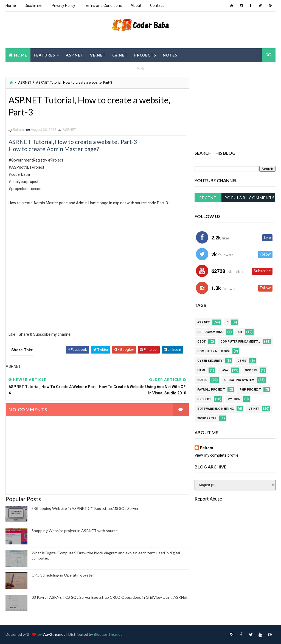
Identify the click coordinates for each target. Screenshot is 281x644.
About (136, 5)
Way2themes (54, 634)
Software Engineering (216, 409)
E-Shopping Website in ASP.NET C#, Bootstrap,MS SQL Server (85, 508)
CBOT (201, 342)
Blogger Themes (108, 634)
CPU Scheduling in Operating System (64, 575)
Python (234, 399)
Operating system (239, 380)
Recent (208, 198)
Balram (207, 448)
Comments (262, 198)
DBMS (242, 361)
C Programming (210, 332)
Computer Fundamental (240, 342)
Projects (145, 55)
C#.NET (120, 55)
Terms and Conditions (103, 5)
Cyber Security (210, 361)
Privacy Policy (63, 5)
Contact (157, 5)
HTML (202, 370)
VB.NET (98, 55)
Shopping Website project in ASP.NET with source (75, 531)
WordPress (207, 418)
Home (11, 5)
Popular (235, 198)
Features (44, 55)
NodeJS (251, 370)
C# (240, 332)
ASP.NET (75, 55)
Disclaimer (34, 5)
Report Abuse (208, 499)
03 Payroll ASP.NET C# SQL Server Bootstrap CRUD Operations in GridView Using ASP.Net (110, 597)
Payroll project (211, 390)
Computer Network (213, 351)
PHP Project (250, 390)
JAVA (224, 370)
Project (204, 399)
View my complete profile (217, 455)
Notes (170, 55)
